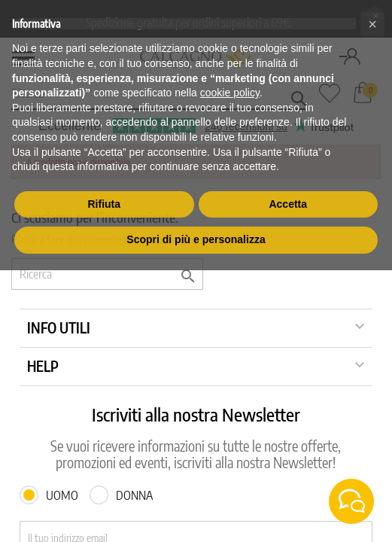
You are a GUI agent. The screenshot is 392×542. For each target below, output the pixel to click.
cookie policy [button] (230, 93)
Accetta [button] (288, 204)
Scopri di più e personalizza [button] (196, 239)
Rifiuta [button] (104, 204)
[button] (372, 24)
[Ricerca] (107, 274)
